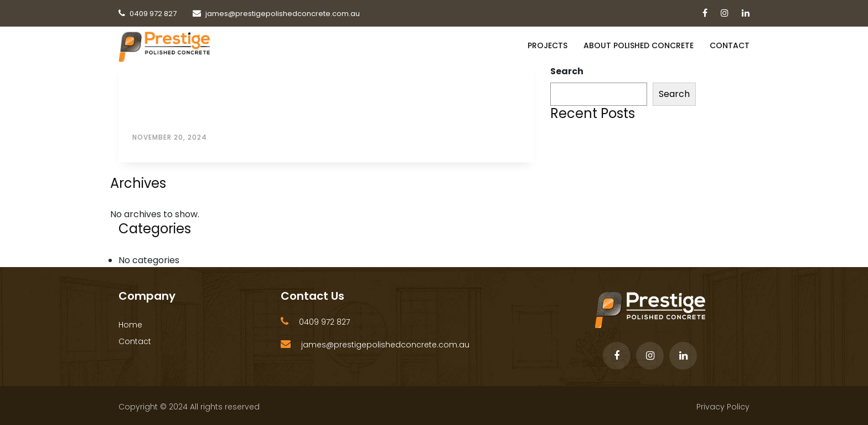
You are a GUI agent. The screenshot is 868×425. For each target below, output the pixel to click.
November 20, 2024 (170, 137)
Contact (730, 45)
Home (130, 325)
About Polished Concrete (639, 45)
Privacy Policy (723, 407)
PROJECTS (547, 45)
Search (567, 71)
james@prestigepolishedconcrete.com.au (385, 345)
